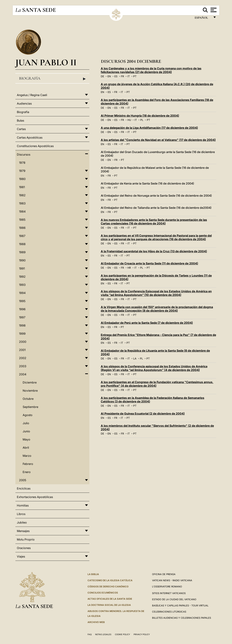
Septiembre (30, 407)
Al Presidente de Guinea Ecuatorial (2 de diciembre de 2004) (143, 414)
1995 (22, 301)
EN (109, 76)
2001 (22, 350)
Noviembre (30, 391)
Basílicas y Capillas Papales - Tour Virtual (180, 605)
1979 (22, 171)
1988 (22, 244)
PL (142, 120)
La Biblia (93, 574)
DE (102, 76)
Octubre (28, 399)
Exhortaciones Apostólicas (35, 497)
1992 (22, 277)
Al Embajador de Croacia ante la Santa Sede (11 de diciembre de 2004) (149, 263)
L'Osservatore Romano (167, 586)
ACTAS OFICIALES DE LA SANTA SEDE (110, 599)
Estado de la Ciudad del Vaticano (174, 599)
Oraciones (24, 548)
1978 (22, 163)
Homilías (23, 505)
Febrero (28, 464)
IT (129, 76)
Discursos (24, 154)
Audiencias (24, 103)
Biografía (52, 79)
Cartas (21, 129)
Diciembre (30, 382)
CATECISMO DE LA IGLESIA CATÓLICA (110, 580)
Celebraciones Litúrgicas (169, 612)
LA (135, 358)
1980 (22, 179)
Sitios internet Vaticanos (169, 593)
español (203, 19)
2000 (23, 342)
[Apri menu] (213, 10)
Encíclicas (24, 488)
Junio (26, 431)
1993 (22, 285)
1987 (22, 236)
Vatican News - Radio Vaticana (172, 580)
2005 (23, 480)
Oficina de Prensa (164, 574)
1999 (22, 334)
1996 (22, 309)
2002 (23, 358)
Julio (26, 423)
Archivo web (96, 622)
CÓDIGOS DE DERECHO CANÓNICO (108, 586)
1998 (22, 325)
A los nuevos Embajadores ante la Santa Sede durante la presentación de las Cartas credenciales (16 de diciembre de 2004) (154, 222)
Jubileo (22, 522)
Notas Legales (103, 634)
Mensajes (23, 531)
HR (129, 268)
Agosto (28, 415)
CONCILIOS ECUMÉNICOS (103, 593)
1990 (22, 260)
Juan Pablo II (46, 62)
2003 (23, 366)
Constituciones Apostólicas (35, 146)
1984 (22, 211)
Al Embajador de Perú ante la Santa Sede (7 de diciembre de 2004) (147, 323)
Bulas (20, 120)
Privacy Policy (142, 634)
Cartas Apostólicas (30, 137)
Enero (27, 472)
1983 (22, 203)
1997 (22, 317)
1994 (22, 293)
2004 (23, 374)
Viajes (21, 556)
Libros (21, 514)
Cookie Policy (122, 634)
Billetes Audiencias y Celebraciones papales (182, 618)
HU (129, 120)
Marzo (27, 456)
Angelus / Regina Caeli (32, 95)
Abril (26, 448)
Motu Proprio (26, 539)
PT (135, 76)
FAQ (90, 634)
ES (116, 76)
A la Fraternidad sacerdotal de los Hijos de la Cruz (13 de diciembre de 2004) (154, 251)
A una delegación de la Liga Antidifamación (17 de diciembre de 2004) (149, 128)
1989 (22, 252)
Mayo (26, 439)
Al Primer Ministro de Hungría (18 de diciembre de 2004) (140, 116)
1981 (22, 187)
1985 (22, 220)
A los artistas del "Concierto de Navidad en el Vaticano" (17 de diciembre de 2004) (158, 140)
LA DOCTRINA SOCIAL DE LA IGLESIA (109, 605)
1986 (22, 228)
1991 (22, 268)
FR (122, 76)
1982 (22, 195)
